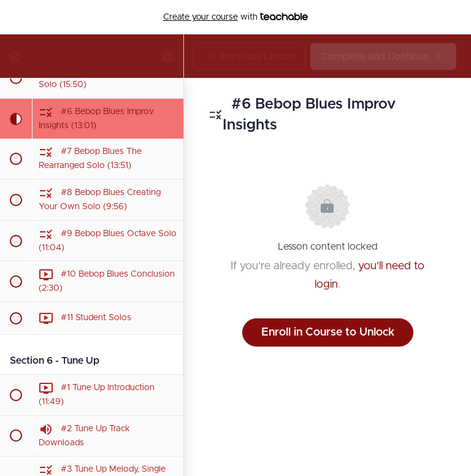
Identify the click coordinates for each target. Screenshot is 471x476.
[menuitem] (168, 56)
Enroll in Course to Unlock (328, 332)
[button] (15, 56)
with (236, 17)
